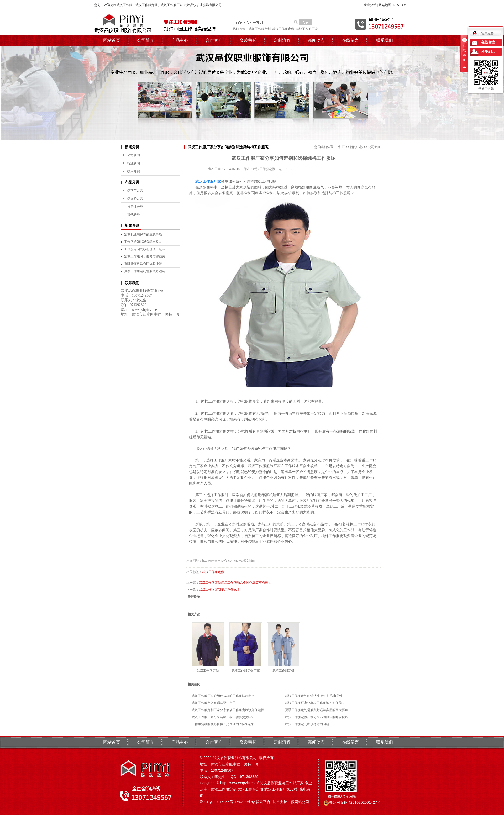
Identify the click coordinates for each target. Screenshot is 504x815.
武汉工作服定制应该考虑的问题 (307, 724)
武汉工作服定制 (260, 29)
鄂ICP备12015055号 (217, 802)
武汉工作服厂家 (307, 29)
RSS (396, 5)
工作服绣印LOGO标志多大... (144, 242)
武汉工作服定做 (283, 29)
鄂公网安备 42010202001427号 (355, 802)
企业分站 (370, 5)
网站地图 (385, 5)
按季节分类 (135, 190)
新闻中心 (356, 147)
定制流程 (282, 40)
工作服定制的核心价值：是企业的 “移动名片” (223, 724)
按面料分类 (135, 198)
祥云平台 (263, 802)
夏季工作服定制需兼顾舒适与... (146, 271)
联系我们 (385, 40)
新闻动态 (316, 40)
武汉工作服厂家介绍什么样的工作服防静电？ (223, 696)
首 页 (341, 147)
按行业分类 (135, 207)
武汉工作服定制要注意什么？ (219, 590)
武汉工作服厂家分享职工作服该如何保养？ (315, 703)
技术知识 (134, 171)
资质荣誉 (248, 40)
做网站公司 (300, 802)
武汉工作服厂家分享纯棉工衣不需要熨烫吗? (222, 717)
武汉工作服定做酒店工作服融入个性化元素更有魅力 (235, 583)
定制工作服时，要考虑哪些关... (146, 256)
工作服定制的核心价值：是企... (146, 249)
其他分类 (134, 215)
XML (405, 5)
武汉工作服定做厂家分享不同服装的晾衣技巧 (317, 717)
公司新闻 (134, 155)
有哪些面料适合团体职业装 (143, 264)
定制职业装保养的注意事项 (143, 234)
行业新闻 (134, 163)
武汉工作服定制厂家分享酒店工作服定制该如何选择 (228, 710)
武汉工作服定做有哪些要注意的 (214, 703)
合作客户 (214, 40)
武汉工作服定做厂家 (246, 671)
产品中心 (180, 40)
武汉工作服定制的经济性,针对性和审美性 (314, 696)
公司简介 (146, 40)
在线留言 (350, 40)
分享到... (488, 52)
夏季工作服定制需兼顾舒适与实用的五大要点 (317, 710)
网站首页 (112, 40)
